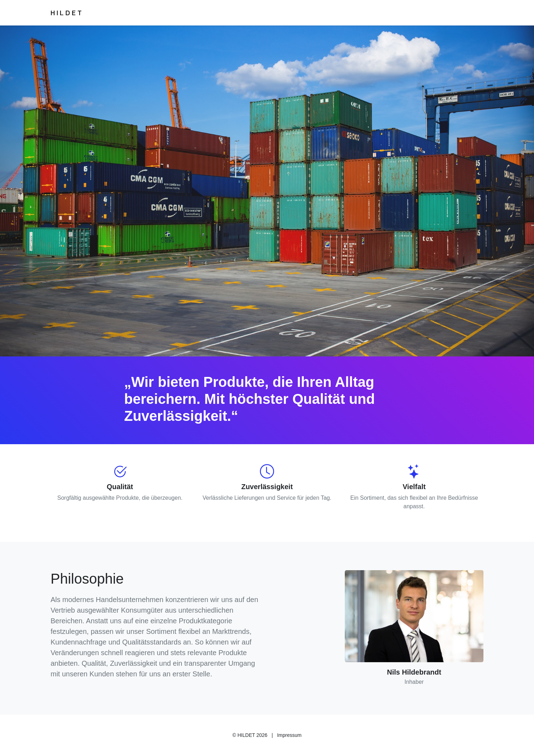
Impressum (289, 735)
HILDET (67, 13)
